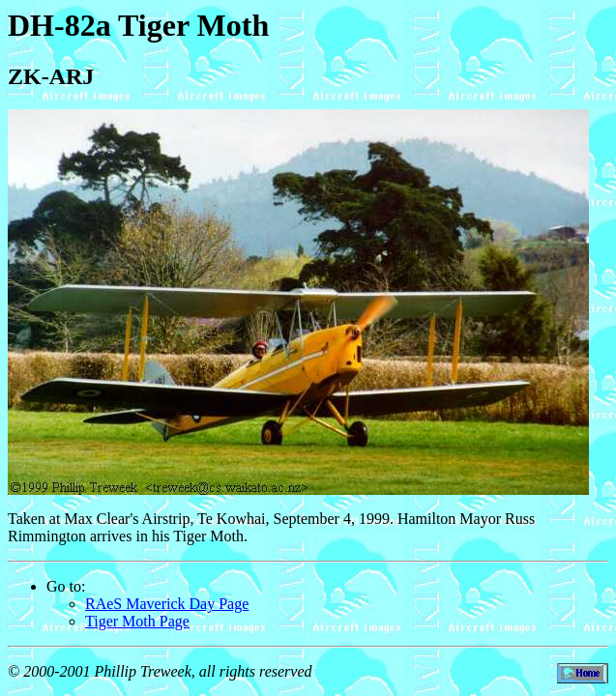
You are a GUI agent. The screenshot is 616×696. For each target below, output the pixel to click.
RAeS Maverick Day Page (167, 604)
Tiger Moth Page (137, 621)
